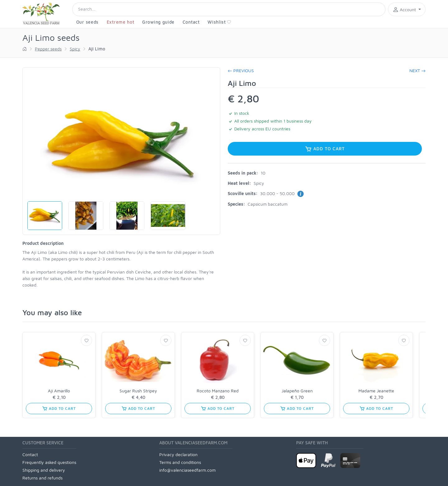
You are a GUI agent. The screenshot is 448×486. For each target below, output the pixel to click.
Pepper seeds (48, 49)
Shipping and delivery (44, 470)
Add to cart (325, 149)
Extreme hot (121, 22)
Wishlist (219, 22)
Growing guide (158, 22)
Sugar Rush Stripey (138, 391)
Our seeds (87, 22)
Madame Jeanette (376, 391)
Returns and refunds (42, 478)
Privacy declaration (178, 454)
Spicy (75, 49)
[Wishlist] (86, 340)
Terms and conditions (180, 462)
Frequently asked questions (49, 462)
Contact (191, 22)
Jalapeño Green (297, 391)
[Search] (229, 9)
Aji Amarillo (59, 391)
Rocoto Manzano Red (218, 391)
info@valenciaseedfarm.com (187, 470)
